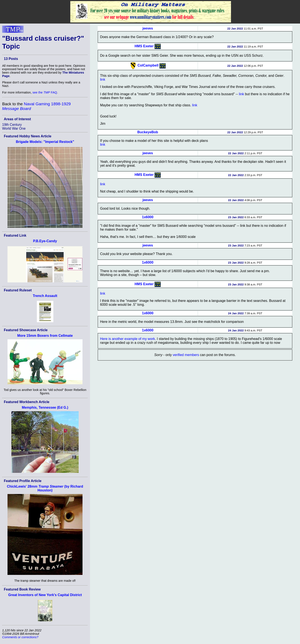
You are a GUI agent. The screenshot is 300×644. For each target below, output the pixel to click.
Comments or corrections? (20, 637)
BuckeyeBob (148, 132)
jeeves (148, 28)
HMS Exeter (144, 46)
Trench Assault (45, 296)
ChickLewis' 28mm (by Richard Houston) (45, 488)
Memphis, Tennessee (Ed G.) (45, 407)
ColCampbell (148, 65)
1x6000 (148, 217)
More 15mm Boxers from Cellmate (45, 336)
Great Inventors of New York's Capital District (45, 595)
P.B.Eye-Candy (45, 241)
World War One (14, 128)
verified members (186, 355)
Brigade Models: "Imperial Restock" (45, 142)
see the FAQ (45, 92)
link (103, 79)
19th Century (12, 125)
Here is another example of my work (127, 339)
